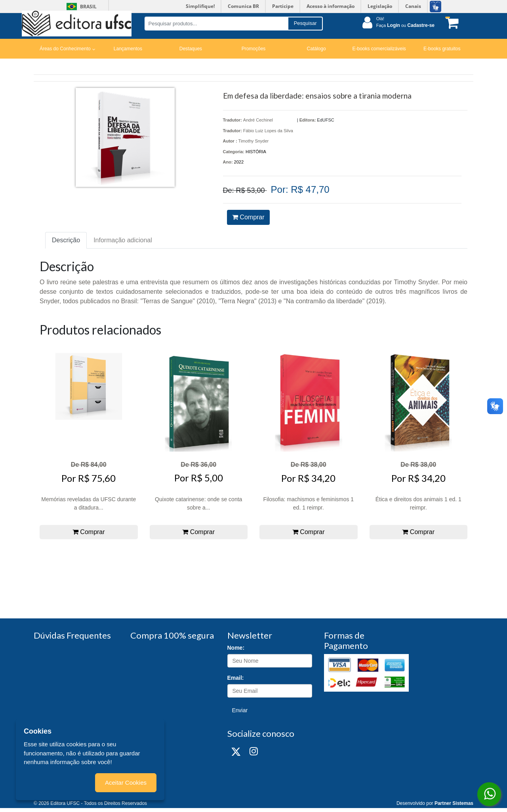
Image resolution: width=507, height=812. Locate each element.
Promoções (254, 49)
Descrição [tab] (66, 240)
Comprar (248, 217)
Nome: (236, 648)
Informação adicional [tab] (123, 240)
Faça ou (405, 25)
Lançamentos (128, 49)
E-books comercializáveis (379, 49)
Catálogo (316, 49)
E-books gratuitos (442, 49)
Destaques (191, 49)
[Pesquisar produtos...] (216, 24)
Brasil (80, 7)
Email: (236, 678)
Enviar (240, 710)
